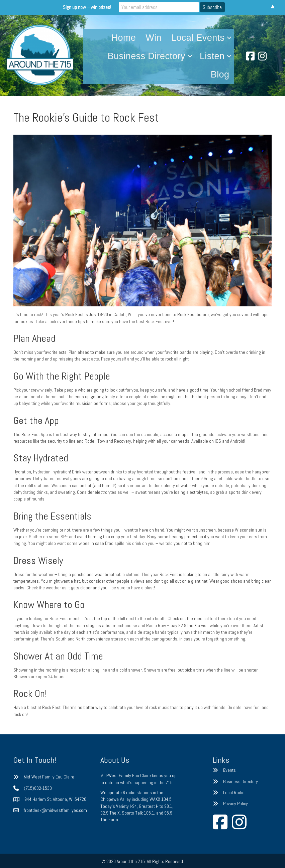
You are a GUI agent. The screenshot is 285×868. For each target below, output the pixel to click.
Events (229, 770)
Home (124, 38)
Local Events (198, 38)
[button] (229, 38)
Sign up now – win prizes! (87, 7)
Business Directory (147, 56)
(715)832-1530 (38, 788)
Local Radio (234, 792)
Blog (220, 75)
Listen (212, 56)
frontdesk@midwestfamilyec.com (55, 810)
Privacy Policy (235, 804)
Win (154, 38)
